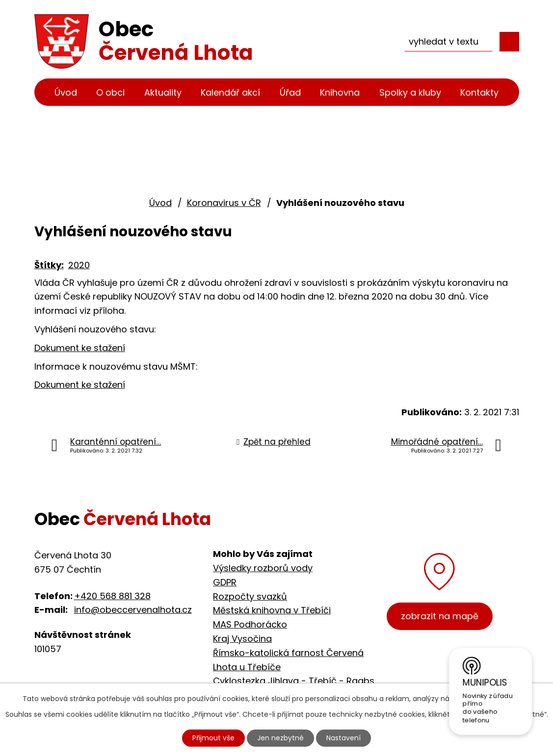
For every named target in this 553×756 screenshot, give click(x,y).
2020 (79, 265)
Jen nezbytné (280, 738)
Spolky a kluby (410, 92)
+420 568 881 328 (112, 596)
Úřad (290, 92)
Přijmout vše (213, 738)
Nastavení (343, 738)
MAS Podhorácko (250, 624)
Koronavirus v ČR (224, 203)
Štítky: (49, 265)
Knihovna (340, 92)
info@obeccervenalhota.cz (133, 610)
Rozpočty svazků (250, 596)
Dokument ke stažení (80, 348)
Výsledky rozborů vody (263, 568)
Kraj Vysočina (242, 639)
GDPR (225, 582)
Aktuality (163, 92)
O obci (110, 92)
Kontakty (479, 92)
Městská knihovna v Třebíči (272, 610)
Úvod (66, 92)
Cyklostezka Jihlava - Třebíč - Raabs (294, 681)
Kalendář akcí (230, 92)
